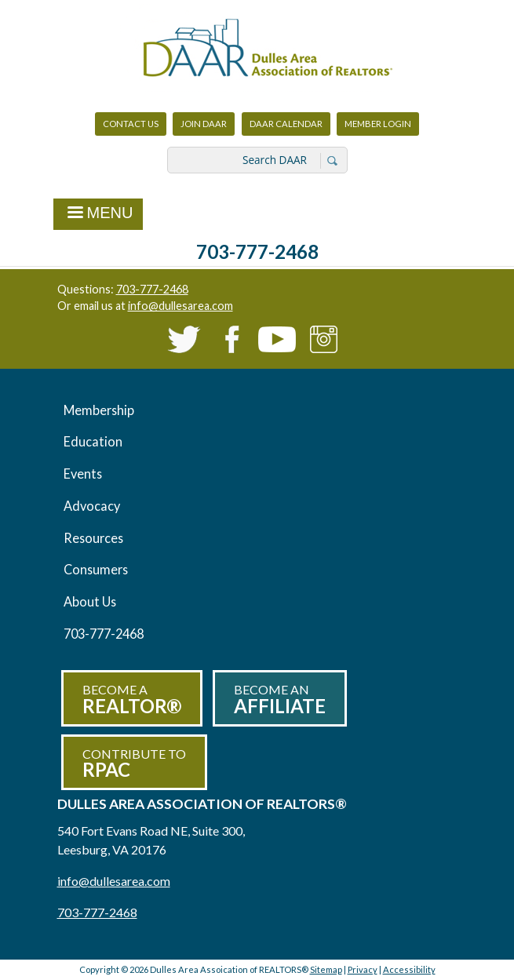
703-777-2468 (257, 251)
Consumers (96, 569)
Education (93, 441)
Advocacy (92, 506)
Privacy (363, 969)
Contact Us (131, 124)
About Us (90, 601)
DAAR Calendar (286, 124)
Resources (93, 538)
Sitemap (326, 969)
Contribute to (134, 764)
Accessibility (409, 969)
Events (83, 474)
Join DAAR (204, 124)
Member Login (377, 128)
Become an (280, 699)
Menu (98, 214)
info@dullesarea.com (180, 306)
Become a (132, 699)
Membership (99, 410)
